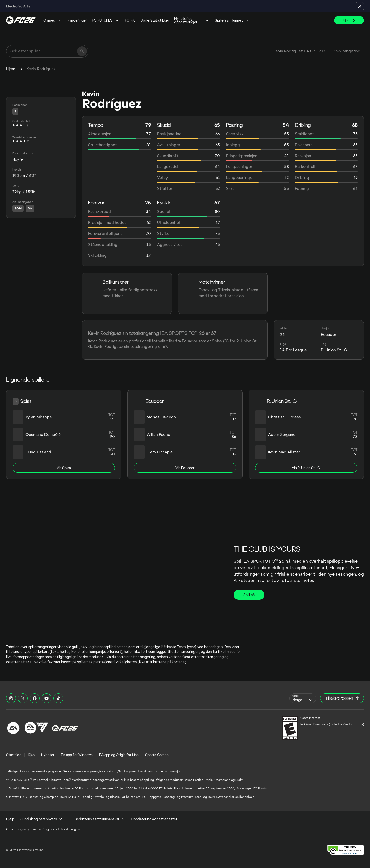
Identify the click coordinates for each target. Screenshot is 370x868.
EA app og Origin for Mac (119, 755)
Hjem (11, 69)
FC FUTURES (106, 20)
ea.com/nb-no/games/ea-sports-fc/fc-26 (97, 771)
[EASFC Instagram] (11, 698)
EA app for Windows (77, 755)
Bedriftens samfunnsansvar (100, 819)
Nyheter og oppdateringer (192, 20)
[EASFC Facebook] (35, 698)
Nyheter (48, 755)
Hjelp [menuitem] (10, 819)
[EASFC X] (23, 698)
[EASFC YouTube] (47, 698)
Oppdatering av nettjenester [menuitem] (154, 819)
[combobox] (303, 698)
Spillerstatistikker (155, 20)
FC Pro (130, 20)
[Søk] (82, 51)
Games (53, 20)
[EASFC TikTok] (58, 698)
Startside (14, 755)
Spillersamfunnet (232, 20)
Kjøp (31, 755)
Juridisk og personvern (41, 819)
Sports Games (157, 755)
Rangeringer (77, 20)
